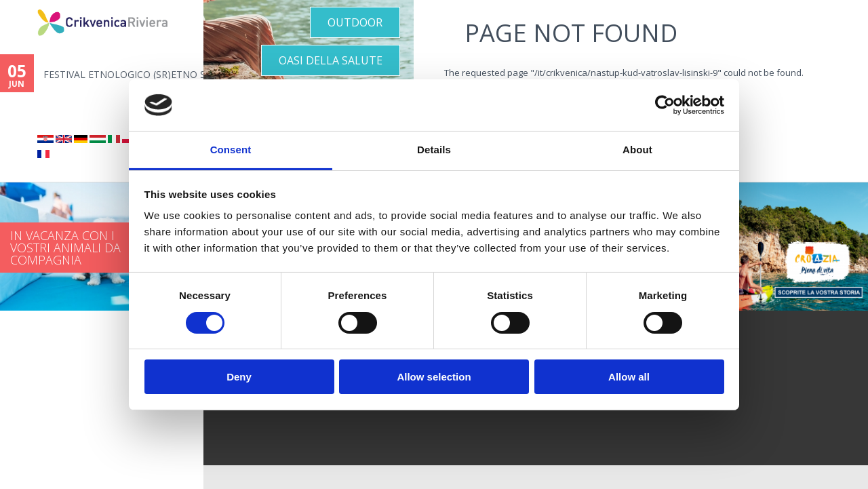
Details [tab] (434, 150)
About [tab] (637, 150)
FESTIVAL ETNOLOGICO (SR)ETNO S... (123, 74)
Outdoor (355, 22)
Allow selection (434, 377)
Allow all (629, 377)
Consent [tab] (231, 150)
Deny (239, 377)
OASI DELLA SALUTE (331, 60)
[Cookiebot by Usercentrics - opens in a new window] (665, 105)
